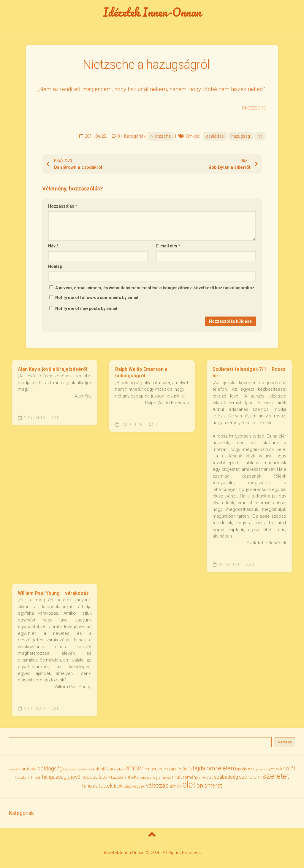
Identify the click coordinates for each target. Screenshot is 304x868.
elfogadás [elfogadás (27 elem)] (117, 769)
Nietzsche (161, 136)
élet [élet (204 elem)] (189, 785)
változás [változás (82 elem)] (157, 786)
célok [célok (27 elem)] (91, 769)
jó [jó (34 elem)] (69, 778)
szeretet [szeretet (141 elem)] (276, 776)
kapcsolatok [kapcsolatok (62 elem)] (96, 777)
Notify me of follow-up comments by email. (97, 298)
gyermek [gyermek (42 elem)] (274, 769)
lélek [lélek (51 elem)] (132, 777)
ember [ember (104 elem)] (134, 768)
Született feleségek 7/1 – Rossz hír (249, 373)
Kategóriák (21, 813)
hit (260, 136)
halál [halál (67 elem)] (289, 768)
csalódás (215, 136)
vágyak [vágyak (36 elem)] (138, 786)
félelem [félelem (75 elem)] (226, 768)
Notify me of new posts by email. (87, 309)
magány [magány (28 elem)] (143, 778)
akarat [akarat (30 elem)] (14, 769)
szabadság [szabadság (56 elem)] (226, 777)
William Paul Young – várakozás (53, 593)
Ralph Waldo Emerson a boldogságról (141, 373)
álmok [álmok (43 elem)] (175, 786)
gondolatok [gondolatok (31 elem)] (246, 769)
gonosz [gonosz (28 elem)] (260, 769)
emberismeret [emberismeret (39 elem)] (157, 769)
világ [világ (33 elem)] (127, 786)
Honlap (55, 266)
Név (53, 246)
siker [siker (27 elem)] (202, 778)
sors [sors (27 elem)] (210, 778)
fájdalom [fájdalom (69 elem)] (204, 768)
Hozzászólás (63, 206)
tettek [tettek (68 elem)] (106, 786)
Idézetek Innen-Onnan (152, 12)
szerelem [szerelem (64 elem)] (250, 777)
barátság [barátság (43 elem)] (28, 769)
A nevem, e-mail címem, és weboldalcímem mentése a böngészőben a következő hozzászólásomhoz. (155, 288)
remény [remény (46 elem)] (190, 778)
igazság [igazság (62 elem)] (58, 777)
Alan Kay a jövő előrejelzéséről (52, 369)
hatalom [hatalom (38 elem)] (23, 778)
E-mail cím (168, 246)
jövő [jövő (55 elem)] (76, 777)
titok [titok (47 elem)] (118, 786)
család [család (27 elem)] (82, 769)
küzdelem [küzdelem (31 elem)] (118, 778)
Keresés (285, 742)
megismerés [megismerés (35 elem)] (161, 778)
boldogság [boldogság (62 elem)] (50, 768)
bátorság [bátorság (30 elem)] (70, 769)
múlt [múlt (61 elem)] (177, 777)
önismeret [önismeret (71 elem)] (209, 786)
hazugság (241, 136)
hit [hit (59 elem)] (45, 777)
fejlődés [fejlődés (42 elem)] (185, 769)
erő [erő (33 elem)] (174, 769)
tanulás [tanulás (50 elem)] (90, 786)
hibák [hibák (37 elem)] (36, 778)
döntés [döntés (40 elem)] (102, 769)
